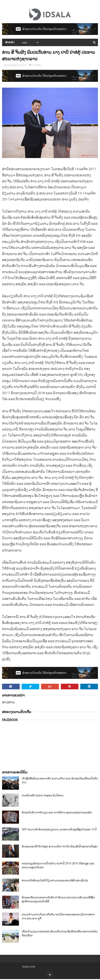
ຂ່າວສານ (37, 66)
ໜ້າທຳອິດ (10, 43)
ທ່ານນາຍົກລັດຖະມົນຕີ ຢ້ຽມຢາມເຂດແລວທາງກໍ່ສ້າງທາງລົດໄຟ (55, 881)
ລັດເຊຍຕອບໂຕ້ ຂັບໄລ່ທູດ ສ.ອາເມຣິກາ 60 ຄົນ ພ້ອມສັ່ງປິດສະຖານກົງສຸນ (60, 847)
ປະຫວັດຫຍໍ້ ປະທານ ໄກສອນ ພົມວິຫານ (43, 796)
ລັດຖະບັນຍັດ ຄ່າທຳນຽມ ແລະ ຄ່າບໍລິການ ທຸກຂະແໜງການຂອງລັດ (57, 813)
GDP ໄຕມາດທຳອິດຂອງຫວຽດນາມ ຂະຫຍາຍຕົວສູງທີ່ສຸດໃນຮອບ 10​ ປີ (59, 830)
